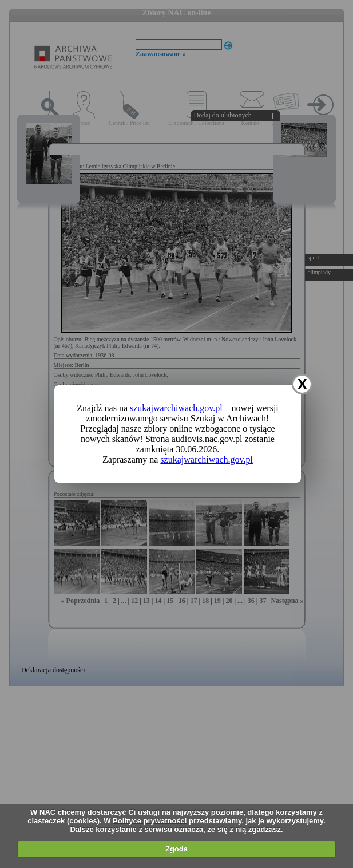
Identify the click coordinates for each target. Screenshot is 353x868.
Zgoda (176, 849)
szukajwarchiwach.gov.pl (176, 408)
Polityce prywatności (150, 821)
